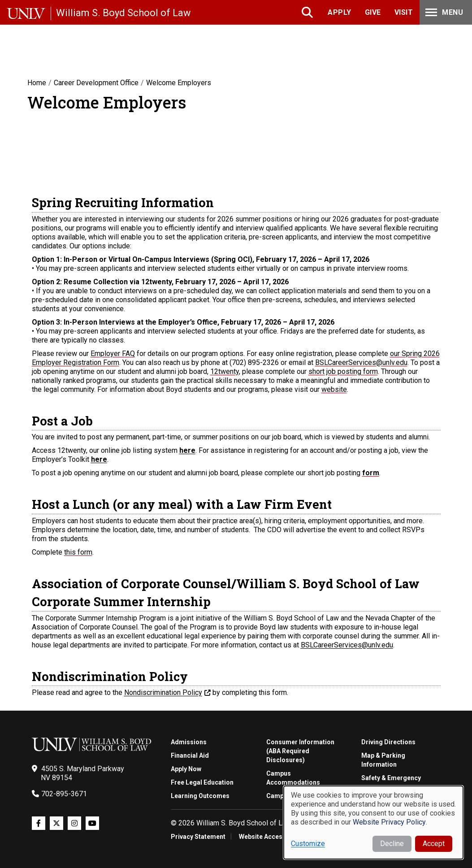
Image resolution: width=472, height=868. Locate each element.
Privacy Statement (198, 837)
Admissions (189, 742)
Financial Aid (190, 755)
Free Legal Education (202, 782)
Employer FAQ (113, 354)
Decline (392, 844)
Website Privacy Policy (389, 822)
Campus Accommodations (293, 778)
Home (37, 83)
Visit (404, 12)
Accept (434, 844)
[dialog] (373, 822)
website (334, 389)
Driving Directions (388, 742)
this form (78, 552)
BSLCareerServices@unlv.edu (361, 362)
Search (308, 12)
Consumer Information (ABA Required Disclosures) (300, 751)
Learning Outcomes (200, 796)
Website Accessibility (271, 837)
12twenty (225, 371)
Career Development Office (96, 83)
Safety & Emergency (391, 778)
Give (373, 12)
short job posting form (343, 371)
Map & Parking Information (383, 760)
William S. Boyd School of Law (123, 13)
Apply (340, 12)
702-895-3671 (64, 794)
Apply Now (186, 769)
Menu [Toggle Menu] (443, 12)
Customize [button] (308, 844)
